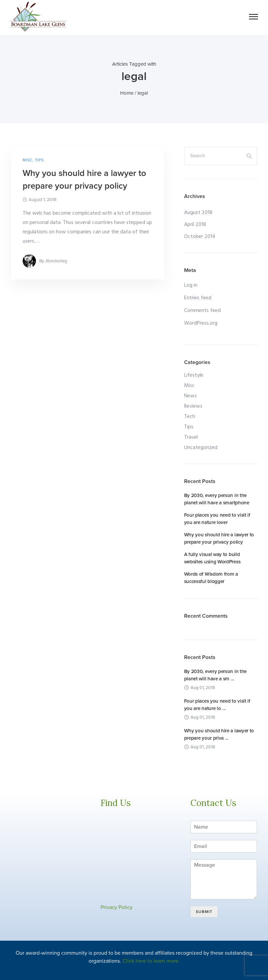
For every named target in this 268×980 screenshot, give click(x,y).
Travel (191, 437)
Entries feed (198, 298)
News (190, 396)
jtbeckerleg (56, 261)
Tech (190, 417)
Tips (39, 160)
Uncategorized (201, 448)
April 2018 (195, 225)
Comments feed (202, 311)
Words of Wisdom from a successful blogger (211, 578)
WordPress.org (201, 323)
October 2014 (200, 237)
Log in (191, 285)
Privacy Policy (117, 907)
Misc (27, 160)
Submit (204, 912)
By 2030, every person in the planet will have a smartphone (217, 499)
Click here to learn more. (151, 961)
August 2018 (198, 213)
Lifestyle (194, 375)
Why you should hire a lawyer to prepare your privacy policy (84, 179)
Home (127, 93)
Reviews (193, 406)
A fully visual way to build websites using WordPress (212, 558)
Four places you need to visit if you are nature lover (217, 519)
